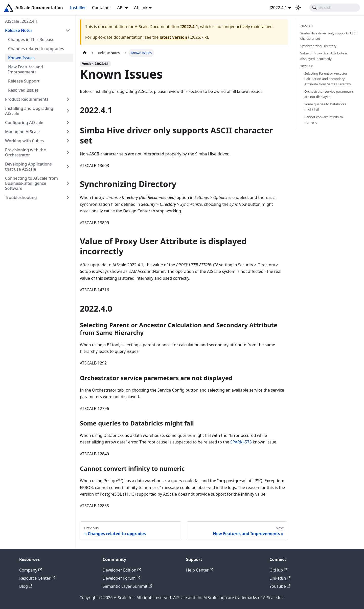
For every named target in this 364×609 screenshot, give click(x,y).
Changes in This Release (31, 39)
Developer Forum (121, 578)
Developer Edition (122, 570)
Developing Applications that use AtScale (28, 167)
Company (31, 570)
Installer (78, 8)
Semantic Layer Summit (127, 586)
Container (102, 8)
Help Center (200, 570)
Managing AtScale (22, 132)
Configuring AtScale (24, 123)
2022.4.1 (307, 26)
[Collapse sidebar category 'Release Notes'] (68, 30)
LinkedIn (280, 578)
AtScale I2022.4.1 (21, 21)
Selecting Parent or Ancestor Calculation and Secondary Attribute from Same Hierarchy (328, 79)
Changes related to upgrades (36, 49)
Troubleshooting (21, 197)
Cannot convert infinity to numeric (324, 120)
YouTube (280, 586)
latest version (173, 37)
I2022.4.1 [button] (278, 8)
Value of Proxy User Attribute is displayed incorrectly (324, 56)
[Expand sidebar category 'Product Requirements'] (68, 99)
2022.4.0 (307, 66)
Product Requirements (27, 99)
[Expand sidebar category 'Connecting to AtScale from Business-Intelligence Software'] (68, 183)
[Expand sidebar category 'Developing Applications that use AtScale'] (68, 167)
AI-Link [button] (141, 8)
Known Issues (21, 58)
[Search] (335, 8)
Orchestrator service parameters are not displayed (329, 94)
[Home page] (85, 53)
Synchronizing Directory (318, 46)
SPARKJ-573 (241, 442)
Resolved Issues (23, 90)
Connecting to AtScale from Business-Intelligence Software (31, 183)
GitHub (278, 570)
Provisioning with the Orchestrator (26, 152)
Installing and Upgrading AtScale (29, 111)
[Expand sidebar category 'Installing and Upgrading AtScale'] (68, 111)
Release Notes (19, 30)
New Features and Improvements (26, 69)
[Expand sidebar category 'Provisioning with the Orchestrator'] (68, 152)
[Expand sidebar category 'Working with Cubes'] (68, 141)
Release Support (24, 81)
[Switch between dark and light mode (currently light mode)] (298, 8)
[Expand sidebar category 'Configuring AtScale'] (68, 123)
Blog (26, 586)
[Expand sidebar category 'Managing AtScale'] (68, 132)
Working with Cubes (24, 141)
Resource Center (37, 578)
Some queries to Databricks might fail (325, 107)
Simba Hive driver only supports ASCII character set (329, 36)
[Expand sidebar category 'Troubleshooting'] (68, 197)
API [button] (121, 8)
